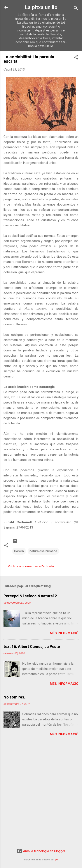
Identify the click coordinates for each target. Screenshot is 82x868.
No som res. (14, 697)
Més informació (64, 633)
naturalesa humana (43, 551)
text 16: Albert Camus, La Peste (32, 646)
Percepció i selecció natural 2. (31, 596)
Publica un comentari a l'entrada (31, 566)
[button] (76, 58)
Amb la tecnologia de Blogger (41, 851)
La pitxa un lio (41, 7)
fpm (57, 860)
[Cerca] (76, 9)
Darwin (19, 551)
